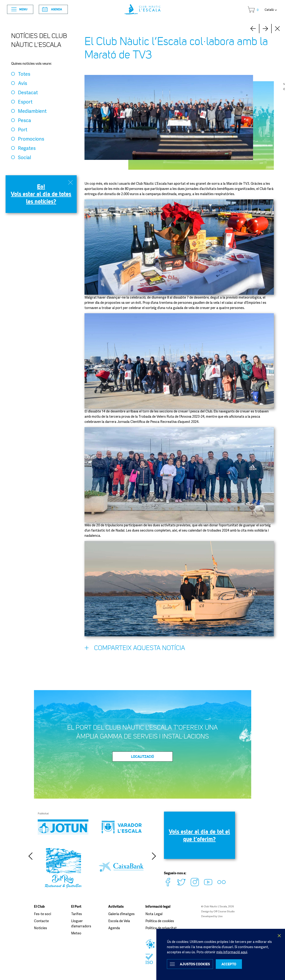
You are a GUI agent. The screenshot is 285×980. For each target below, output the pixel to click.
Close (278, 29)
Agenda (52, 9)
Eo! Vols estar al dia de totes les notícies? (41, 194)
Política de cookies (160, 921)
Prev (265, 29)
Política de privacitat (161, 928)
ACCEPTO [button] (229, 964)
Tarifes (76, 914)
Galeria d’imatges (121, 914)
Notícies (40, 928)
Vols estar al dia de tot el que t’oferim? (199, 835)
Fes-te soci (43, 914)
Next (253, 29)
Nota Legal (154, 914)
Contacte (41, 921)
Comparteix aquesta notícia (135, 649)
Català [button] (269, 10)
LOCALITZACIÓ (143, 757)
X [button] (279, 936)
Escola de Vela (119, 921)
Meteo (76, 933)
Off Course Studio (224, 911)
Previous (30, 856)
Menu (19, 9)
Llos (220, 916)
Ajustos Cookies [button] (195, 964)
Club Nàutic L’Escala (142, 9)
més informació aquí (232, 952)
